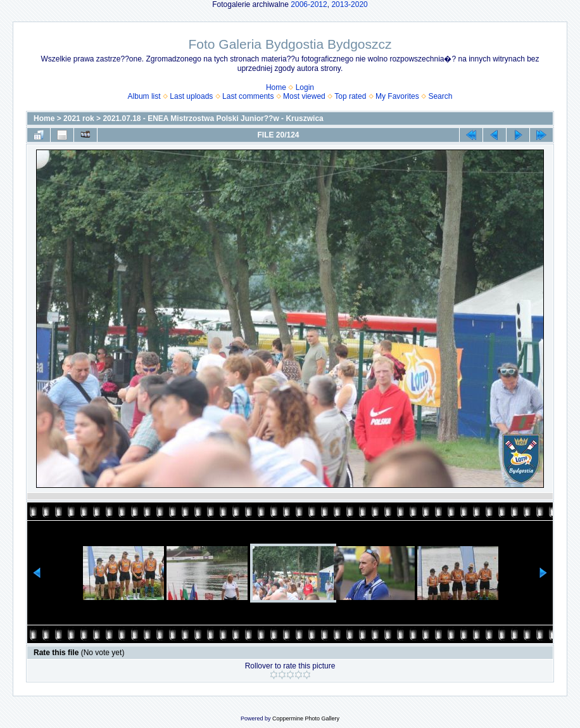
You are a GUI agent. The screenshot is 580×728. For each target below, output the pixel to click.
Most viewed (304, 96)
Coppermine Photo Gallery (306, 718)
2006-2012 (309, 4)
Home (276, 87)
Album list (144, 96)
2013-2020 (349, 4)
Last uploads (191, 96)
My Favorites (397, 96)
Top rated (350, 96)
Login (305, 87)
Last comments (248, 96)
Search (440, 96)
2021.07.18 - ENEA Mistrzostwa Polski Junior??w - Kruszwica (213, 118)
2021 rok (79, 118)
